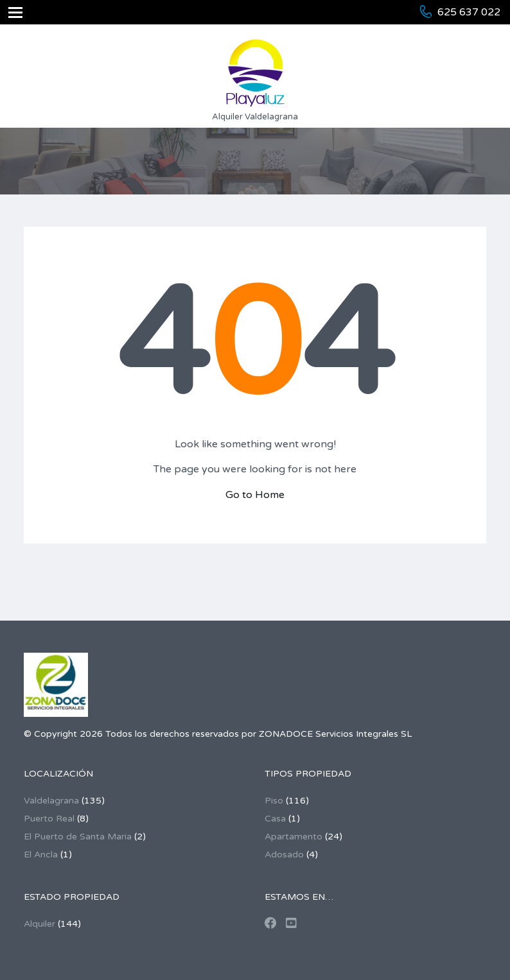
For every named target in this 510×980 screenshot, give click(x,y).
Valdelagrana (51, 801)
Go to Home (255, 495)
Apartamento (294, 837)
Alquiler (40, 924)
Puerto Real (49, 819)
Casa (275, 819)
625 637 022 (469, 12)
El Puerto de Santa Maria (78, 837)
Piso (274, 801)
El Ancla (41, 855)
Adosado (284, 855)
